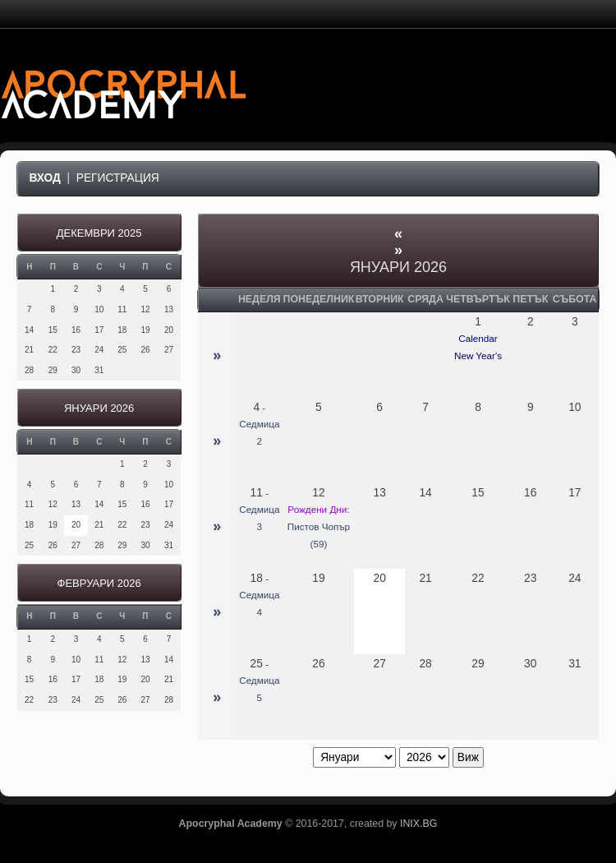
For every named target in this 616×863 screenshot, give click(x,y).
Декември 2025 (99, 233)
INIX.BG (418, 824)
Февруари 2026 (99, 583)
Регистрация (118, 178)
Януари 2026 (99, 408)
